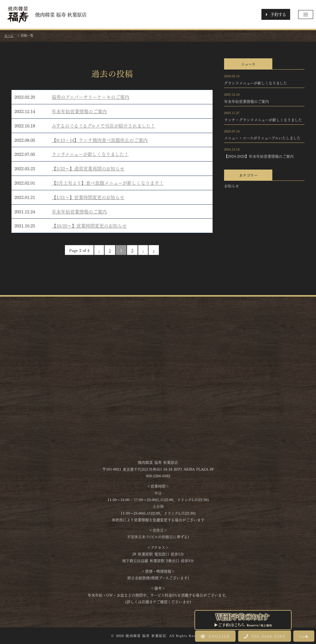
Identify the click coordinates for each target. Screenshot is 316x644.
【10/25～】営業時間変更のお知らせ (89, 225)
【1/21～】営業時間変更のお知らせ (88, 197)
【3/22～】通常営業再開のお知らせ (88, 168)
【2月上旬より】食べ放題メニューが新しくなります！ (108, 183)
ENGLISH (215, 636)
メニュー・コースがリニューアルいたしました (262, 138)
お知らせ (232, 186)
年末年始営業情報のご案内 (79, 111)
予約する (276, 14)
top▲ (304, 636)
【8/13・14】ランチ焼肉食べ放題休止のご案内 (100, 140)
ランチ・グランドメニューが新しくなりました (263, 120)
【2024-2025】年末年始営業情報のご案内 (259, 156)
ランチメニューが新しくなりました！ (90, 154)
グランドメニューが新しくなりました (256, 83)
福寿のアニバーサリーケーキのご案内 (90, 97)
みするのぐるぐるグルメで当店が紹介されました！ (103, 125)
